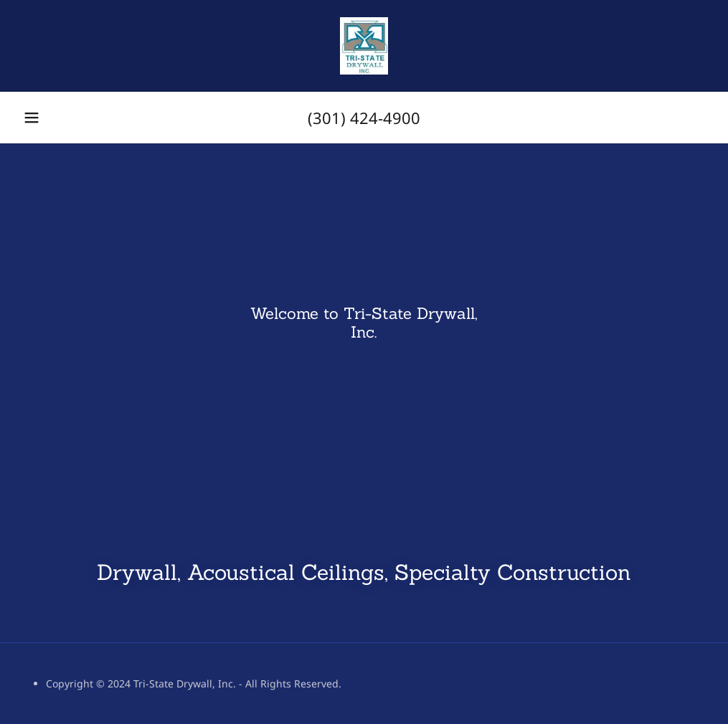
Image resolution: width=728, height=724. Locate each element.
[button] (32, 118)
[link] (364, 46)
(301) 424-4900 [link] (364, 118)
